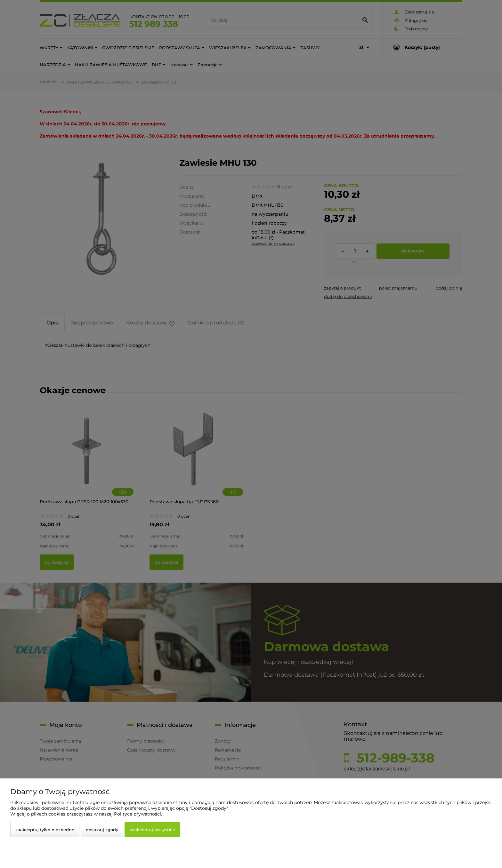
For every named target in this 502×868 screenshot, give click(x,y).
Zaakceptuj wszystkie (152, 830)
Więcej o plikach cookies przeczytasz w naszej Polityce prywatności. (86, 814)
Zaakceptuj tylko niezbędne (45, 830)
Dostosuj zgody (102, 830)
